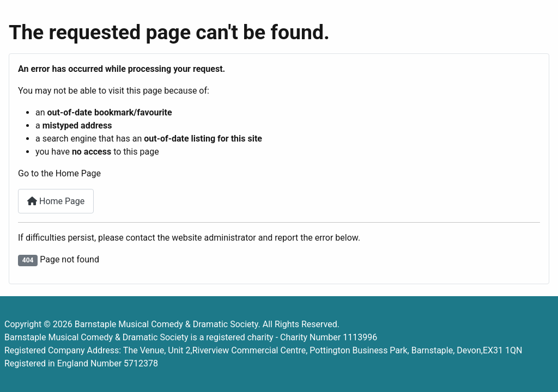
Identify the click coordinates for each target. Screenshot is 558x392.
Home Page (56, 201)
